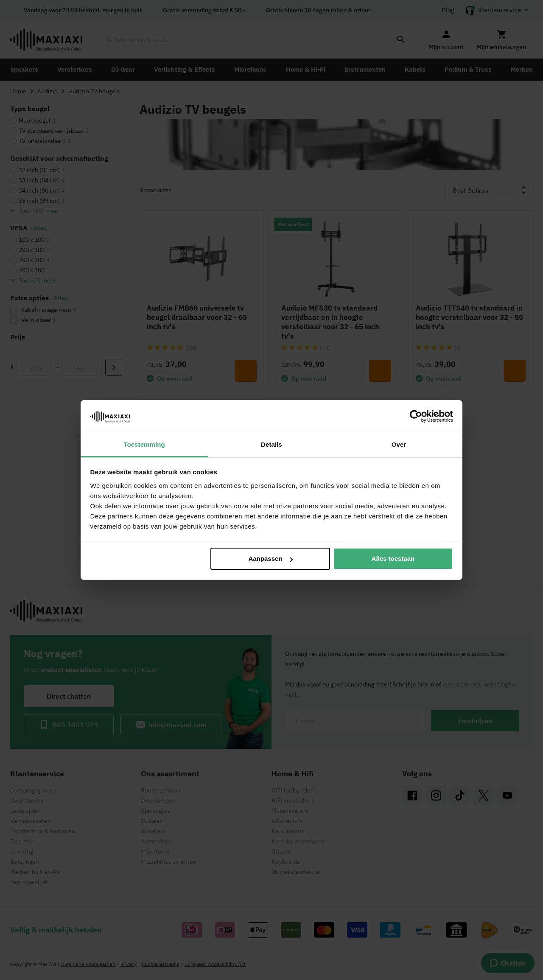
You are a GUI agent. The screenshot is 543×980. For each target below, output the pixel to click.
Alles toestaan (393, 559)
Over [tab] (399, 444)
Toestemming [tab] (144, 444)
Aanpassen (271, 559)
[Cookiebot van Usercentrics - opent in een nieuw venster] (416, 416)
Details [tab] (271, 444)
